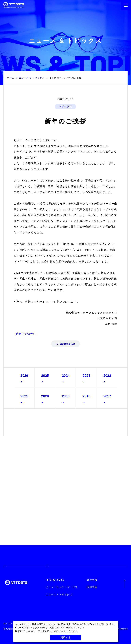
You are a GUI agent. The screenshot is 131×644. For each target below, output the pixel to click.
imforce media (55, 580)
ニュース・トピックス (59, 594)
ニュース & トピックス (32, 78)
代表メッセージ (26, 334)
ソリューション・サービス (62, 587)
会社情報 (92, 580)
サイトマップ (10, 624)
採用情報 (92, 587)
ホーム (11, 78)
